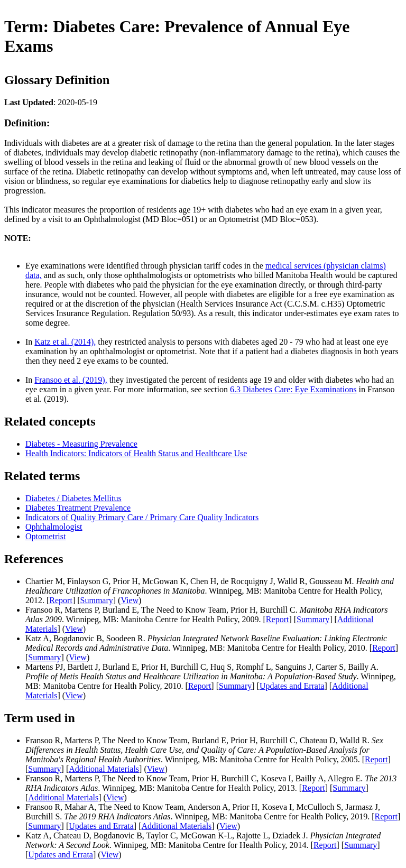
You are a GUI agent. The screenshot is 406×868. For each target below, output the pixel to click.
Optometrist (45, 536)
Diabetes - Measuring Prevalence (81, 444)
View (130, 600)
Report (61, 600)
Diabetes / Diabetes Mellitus (73, 498)
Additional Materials (104, 769)
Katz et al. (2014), (65, 342)
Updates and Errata (292, 686)
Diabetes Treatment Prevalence (78, 508)
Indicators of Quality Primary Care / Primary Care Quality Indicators (142, 517)
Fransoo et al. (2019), (71, 380)
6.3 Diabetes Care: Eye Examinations (293, 389)
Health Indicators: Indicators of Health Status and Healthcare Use (136, 453)
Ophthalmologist (54, 527)
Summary (97, 600)
